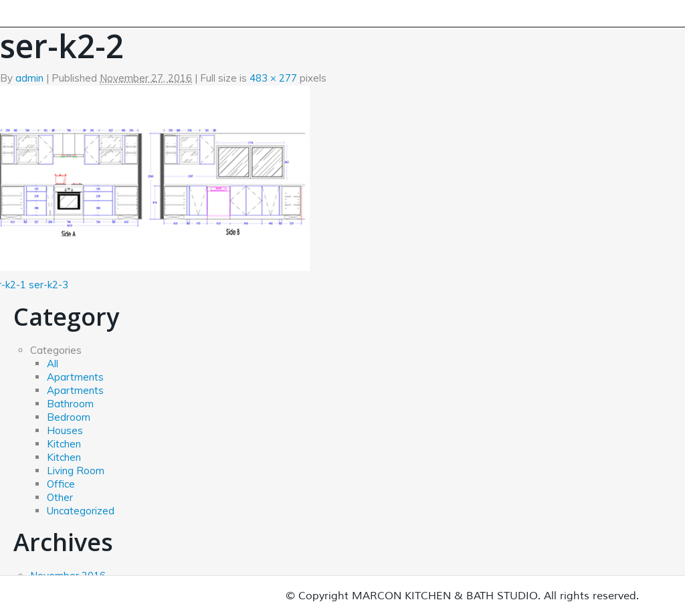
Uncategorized (81, 511)
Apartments (75, 377)
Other (60, 497)
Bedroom (69, 417)
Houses (65, 430)
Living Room (76, 471)
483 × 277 (273, 78)
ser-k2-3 (48, 285)
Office (61, 484)
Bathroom (70, 404)
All (53, 364)
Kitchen (64, 444)
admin (29, 78)
